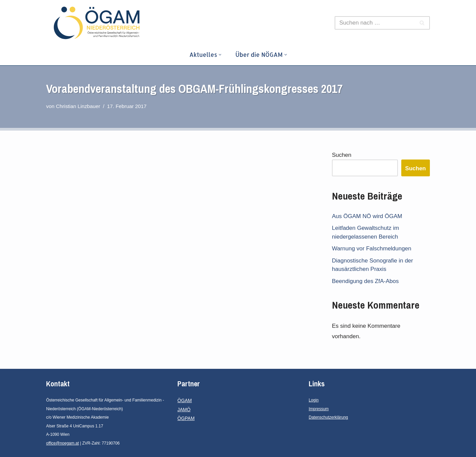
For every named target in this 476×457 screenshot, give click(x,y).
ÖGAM (185, 400)
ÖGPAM (186, 418)
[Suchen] (375, 23)
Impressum (319, 409)
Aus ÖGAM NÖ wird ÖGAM (367, 216)
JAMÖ (184, 410)
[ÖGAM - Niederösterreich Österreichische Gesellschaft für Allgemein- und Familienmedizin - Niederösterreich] (98, 23)
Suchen (342, 155)
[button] (220, 55)
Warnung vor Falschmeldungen (372, 249)
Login (314, 400)
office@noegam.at (62, 443)
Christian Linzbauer (78, 106)
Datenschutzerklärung (328, 417)
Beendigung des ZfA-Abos (365, 281)
